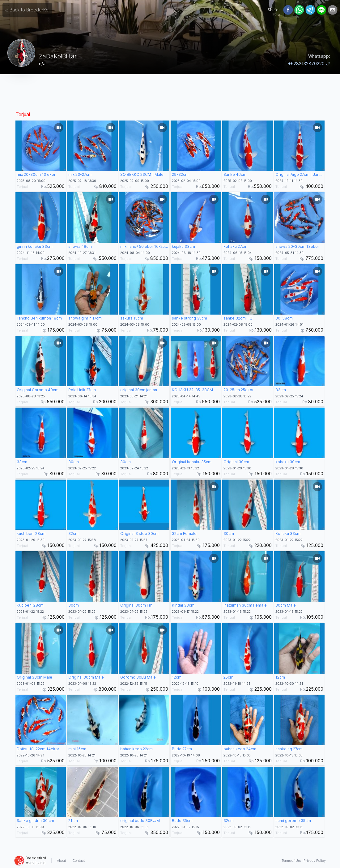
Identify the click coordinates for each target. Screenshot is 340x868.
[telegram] (310, 10)
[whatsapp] (299, 10)
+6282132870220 (309, 64)
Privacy (315, 861)
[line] (321, 10)
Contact (79, 861)
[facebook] (288, 10)
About (62, 861)
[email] (333, 10)
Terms (291, 861)
